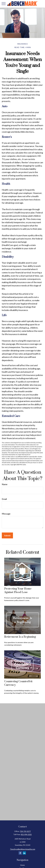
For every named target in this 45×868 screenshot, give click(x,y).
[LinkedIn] (24, 853)
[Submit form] (7, 535)
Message (6, 514)
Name (5, 484)
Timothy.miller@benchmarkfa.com (23, 849)
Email (4, 499)
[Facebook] (20, 853)
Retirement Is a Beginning (20, 637)
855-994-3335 (26, 834)
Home (22, 865)
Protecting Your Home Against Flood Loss (18, 590)
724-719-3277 (25, 831)
